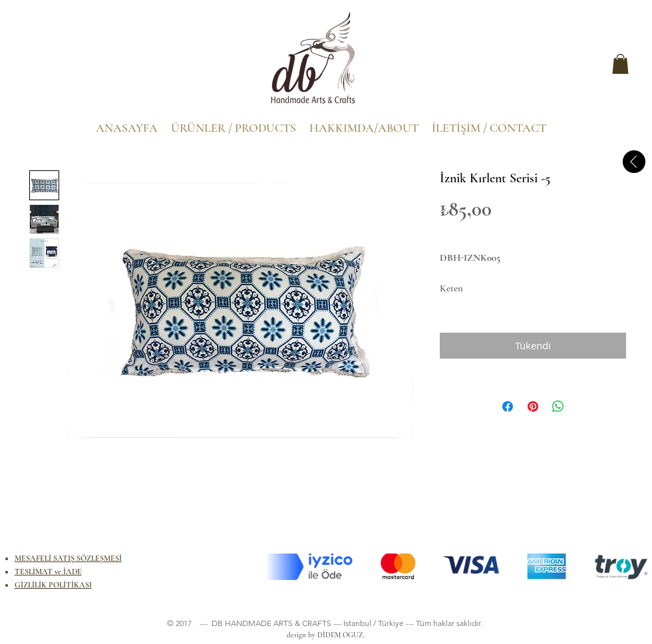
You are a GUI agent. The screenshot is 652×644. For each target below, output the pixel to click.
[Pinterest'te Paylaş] (533, 406)
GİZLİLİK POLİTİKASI (53, 585)
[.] (43, 67)
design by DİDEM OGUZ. (324, 635)
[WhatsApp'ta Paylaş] (558, 406)
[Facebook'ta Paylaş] (508, 406)
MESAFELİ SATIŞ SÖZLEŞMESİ (68, 558)
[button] (620, 64)
